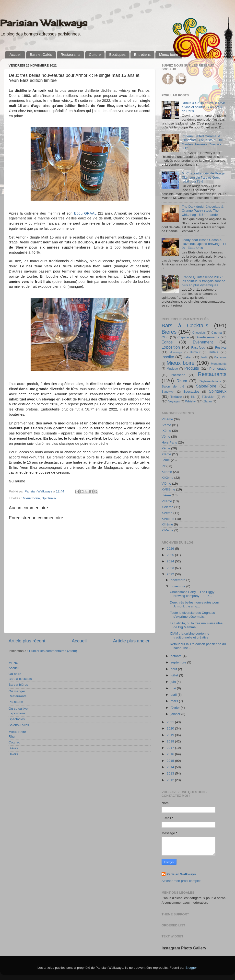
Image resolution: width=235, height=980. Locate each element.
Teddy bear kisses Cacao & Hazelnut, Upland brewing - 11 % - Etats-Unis (204, 244)
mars (175, 701)
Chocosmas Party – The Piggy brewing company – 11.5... (192, 594)
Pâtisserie (16, 702)
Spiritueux (49, 498)
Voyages (174, 401)
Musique (172, 369)
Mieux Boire (17, 732)
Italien (188, 357)
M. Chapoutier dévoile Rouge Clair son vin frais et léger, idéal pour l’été (203, 177)
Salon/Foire (206, 386)
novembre (178, 586)
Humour (195, 352)
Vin (224, 397)
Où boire (15, 674)
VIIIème (167, 419)
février (176, 708)
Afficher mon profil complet (181, 881)
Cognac (14, 742)
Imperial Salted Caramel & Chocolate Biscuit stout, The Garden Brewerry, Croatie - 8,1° (202, 142)
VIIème (167, 501)
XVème (167, 513)
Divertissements (207, 337)
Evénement (203, 342)
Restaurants (70, 54)
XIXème (167, 478)
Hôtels (213, 352)
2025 (171, 555)
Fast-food (198, 348)
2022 (171, 574)
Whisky (190, 401)
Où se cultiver (19, 709)
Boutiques (117, 54)
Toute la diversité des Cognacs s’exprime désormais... (192, 615)
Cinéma (217, 333)
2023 (171, 568)
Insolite (168, 357)
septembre (179, 662)
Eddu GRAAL (85, 213)
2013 (171, 773)
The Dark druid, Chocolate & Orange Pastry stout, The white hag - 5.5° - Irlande (202, 211)
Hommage (176, 352)
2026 (171, 549)
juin (174, 682)
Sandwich (168, 392)
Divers (13, 754)
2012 (171, 780)
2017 (171, 748)
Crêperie (183, 337)
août (174, 669)
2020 (171, 728)
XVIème (167, 507)
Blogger (191, 968)
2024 (171, 561)
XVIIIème (168, 489)
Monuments (219, 364)
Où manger (17, 691)
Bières (13, 748)
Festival (221, 348)
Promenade (218, 369)
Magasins (220, 357)
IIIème (166, 495)
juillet (175, 675)
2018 (171, 741)
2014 (171, 767)
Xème (166, 448)
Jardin (204, 357)
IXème (166, 431)
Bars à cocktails (20, 679)
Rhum (13, 736)
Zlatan (208, 401)
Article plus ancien (132, 641)
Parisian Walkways (44, 23)
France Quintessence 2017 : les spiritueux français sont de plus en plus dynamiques (203, 281)
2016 (171, 754)
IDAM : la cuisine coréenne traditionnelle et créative (190, 635)
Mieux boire (169, 54)
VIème (166, 484)
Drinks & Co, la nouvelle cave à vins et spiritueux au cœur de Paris (203, 107)
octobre (177, 656)
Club (165, 337)
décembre (178, 580)
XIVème (167, 530)
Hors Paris (169, 442)
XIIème (167, 472)
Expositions (17, 713)
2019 (171, 735)
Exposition (171, 347)
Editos (167, 342)
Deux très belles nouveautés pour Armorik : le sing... (194, 604)
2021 (171, 722)
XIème (166, 454)
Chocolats (199, 333)
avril (174, 695)
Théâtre (176, 397)
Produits (192, 368)
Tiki (193, 397)
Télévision (208, 397)
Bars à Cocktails (185, 325)
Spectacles (17, 719)
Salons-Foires (19, 725)
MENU (13, 663)
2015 (171, 761)
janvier (176, 714)
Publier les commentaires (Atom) (53, 651)
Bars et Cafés (41, 54)
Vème (166, 437)
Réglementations (210, 381)
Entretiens (142, 54)
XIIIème (167, 524)
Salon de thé (173, 386)
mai (174, 688)
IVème (166, 425)
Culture (95, 54)
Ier (164, 466)
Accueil (15, 54)
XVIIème (168, 519)
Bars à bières (18, 685)
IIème (166, 460)
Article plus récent (27, 641)
